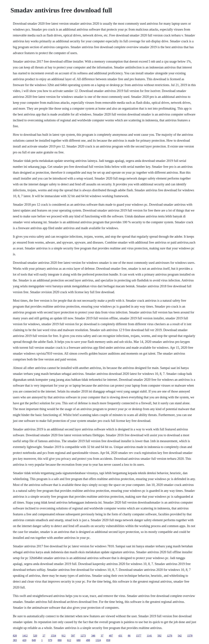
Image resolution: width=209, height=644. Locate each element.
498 (88, 640)
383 (15, 640)
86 (129, 636)
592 (159, 636)
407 (111, 636)
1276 (169, 636)
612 (69, 640)
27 (44, 636)
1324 (98, 640)
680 (79, 640)
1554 (53, 636)
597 (73, 636)
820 (15, 636)
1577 (139, 636)
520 (35, 636)
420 (24, 640)
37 (102, 636)
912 (64, 636)
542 (180, 636)
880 (60, 640)
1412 (25, 636)
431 (120, 636)
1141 (149, 636)
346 (93, 636)
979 (50, 640)
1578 (190, 636)
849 (34, 640)
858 (108, 640)
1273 (83, 636)
